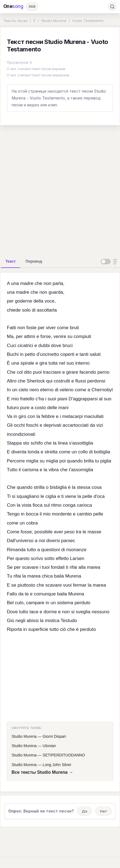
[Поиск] (112, 7)
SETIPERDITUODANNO (64, 755)
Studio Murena (54, 21)
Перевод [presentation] (34, 261)
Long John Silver (57, 765)
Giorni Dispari (54, 736)
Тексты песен (15, 21)
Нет (103, 811)
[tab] (11, 261)
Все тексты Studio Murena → (42, 772)
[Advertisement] (60, 190)
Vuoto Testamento (88, 21)
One (13, 6)
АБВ (32, 6)
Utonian (49, 746)
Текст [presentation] (11, 261)
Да (84, 811)
